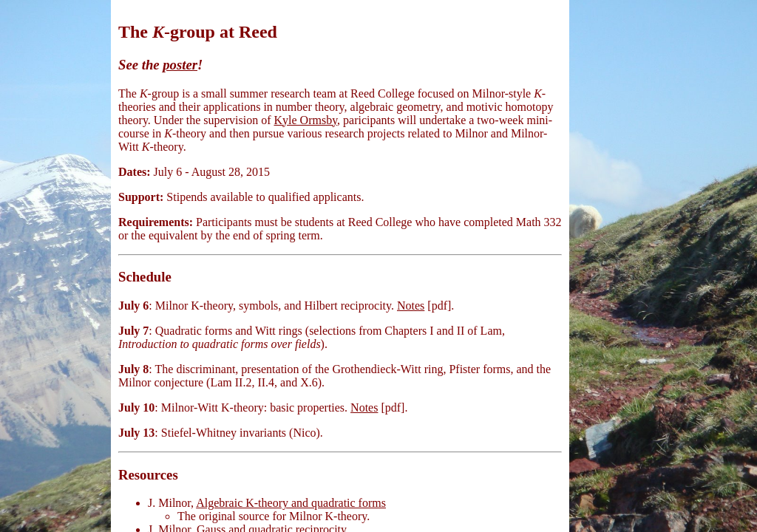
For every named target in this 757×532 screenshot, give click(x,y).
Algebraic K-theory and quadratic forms (291, 503)
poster (180, 65)
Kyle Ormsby (305, 120)
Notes (411, 306)
